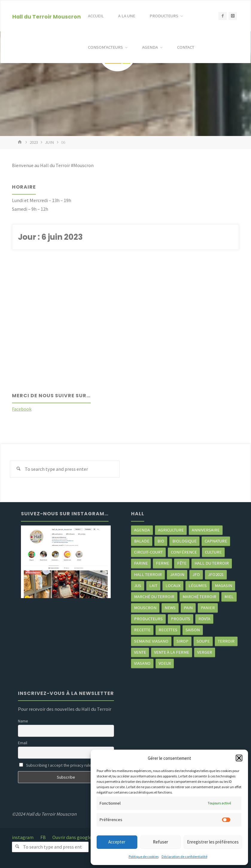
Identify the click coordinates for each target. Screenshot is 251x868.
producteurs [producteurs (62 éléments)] (148, 619)
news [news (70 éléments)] (170, 608)
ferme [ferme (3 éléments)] (162, 563)
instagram (23, 837)
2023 (34, 142)
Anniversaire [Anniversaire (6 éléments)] (206, 530)
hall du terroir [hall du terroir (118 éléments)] (212, 563)
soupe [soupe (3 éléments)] (203, 641)
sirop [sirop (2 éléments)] (182, 641)
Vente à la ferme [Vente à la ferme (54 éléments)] (172, 652)
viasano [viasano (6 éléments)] (142, 663)
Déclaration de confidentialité (184, 856)
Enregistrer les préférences (213, 842)
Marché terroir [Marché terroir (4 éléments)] (199, 597)
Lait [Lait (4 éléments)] (153, 586)
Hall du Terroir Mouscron (47, 16)
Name (23, 721)
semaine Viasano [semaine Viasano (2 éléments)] (151, 641)
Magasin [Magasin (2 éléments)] (223, 586)
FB (43, 837)
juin (49, 142)
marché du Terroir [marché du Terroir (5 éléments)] (154, 597)
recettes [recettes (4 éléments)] (168, 630)
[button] (239, 758)
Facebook (22, 409)
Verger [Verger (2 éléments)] (205, 652)
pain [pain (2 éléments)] (188, 608)
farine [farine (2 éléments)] (141, 563)
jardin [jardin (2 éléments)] (177, 574)
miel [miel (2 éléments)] (229, 597)
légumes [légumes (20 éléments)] (198, 586)
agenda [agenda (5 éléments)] (142, 530)
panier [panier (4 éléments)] (208, 608)
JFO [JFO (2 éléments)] (196, 574)
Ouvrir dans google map (77, 837)
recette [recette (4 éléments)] (142, 630)
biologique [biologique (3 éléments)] (184, 541)
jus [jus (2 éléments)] (138, 586)
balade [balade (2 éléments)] (142, 541)
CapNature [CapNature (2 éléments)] (216, 541)
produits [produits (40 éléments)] (181, 619)
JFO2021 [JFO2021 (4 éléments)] (216, 574)
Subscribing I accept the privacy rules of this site (66, 765)
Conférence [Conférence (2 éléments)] (184, 552)
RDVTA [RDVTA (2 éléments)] (204, 619)
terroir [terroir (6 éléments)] (226, 641)
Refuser (161, 842)
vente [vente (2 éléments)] (140, 652)
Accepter (117, 842)
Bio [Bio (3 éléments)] (161, 541)
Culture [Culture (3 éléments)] (213, 552)
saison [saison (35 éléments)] (193, 630)
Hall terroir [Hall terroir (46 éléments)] (148, 574)
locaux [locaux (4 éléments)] (173, 586)
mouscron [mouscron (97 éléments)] (145, 608)
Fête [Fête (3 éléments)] (182, 563)
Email (23, 743)
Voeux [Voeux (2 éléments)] (165, 663)
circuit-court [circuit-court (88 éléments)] (148, 552)
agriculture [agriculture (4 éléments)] (171, 530)
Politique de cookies (144, 856)
